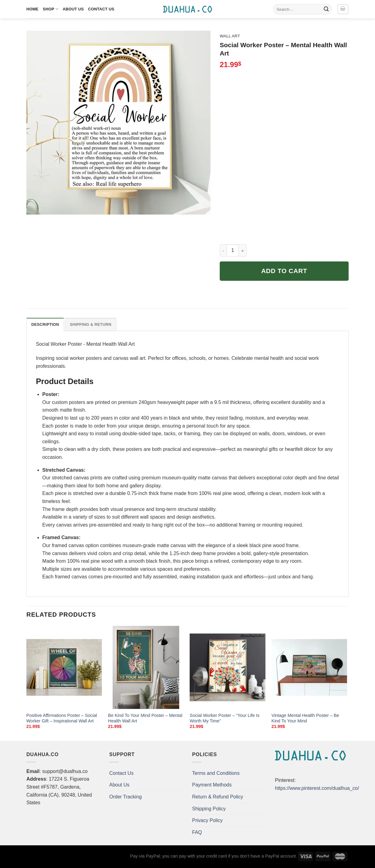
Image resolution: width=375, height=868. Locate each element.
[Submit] (326, 9)
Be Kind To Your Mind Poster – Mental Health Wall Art (145, 718)
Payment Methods (212, 785)
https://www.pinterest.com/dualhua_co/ (317, 788)
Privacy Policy (207, 820)
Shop (50, 9)
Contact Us (101, 9)
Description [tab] (45, 324)
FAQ (197, 832)
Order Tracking (126, 797)
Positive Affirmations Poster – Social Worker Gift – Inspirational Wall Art (62, 718)
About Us (73, 9)
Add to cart (284, 271)
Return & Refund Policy (218, 797)
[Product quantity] (233, 250)
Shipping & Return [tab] (90, 324)
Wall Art (230, 36)
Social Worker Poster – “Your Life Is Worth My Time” (224, 718)
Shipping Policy (209, 809)
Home (32, 9)
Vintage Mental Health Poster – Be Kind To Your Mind (305, 718)
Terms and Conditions (216, 773)
